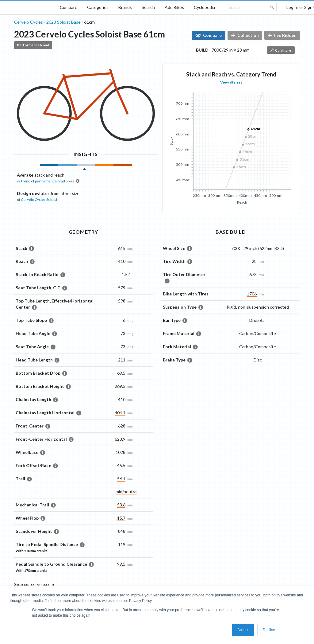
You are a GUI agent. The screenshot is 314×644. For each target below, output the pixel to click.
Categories (98, 7)
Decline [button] (269, 630)
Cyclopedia (204, 7)
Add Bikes (174, 7)
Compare (69, 7)
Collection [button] (245, 35)
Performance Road (33, 45)
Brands (125, 7)
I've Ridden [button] (282, 35)
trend (26, 181)
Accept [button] (243, 630)
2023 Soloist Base (63, 22)
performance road (50, 181)
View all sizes (231, 82)
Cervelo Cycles (29, 22)
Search (148, 7)
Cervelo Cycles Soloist (39, 199)
